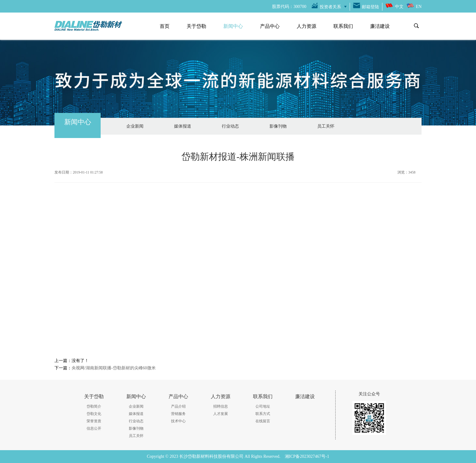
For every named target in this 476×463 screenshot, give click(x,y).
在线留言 (263, 421)
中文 (399, 7)
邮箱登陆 (370, 7)
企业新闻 (135, 126)
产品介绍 (178, 406)
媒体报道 (183, 126)
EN (419, 7)
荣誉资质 (94, 421)
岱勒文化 (94, 414)
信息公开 (94, 428)
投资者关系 (330, 7)
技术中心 (178, 421)
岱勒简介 (94, 406)
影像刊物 (278, 126)
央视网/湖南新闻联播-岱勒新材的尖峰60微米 (114, 368)
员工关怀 (326, 126)
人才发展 (221, 414)
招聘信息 (221, 406)
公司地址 (263, 406)
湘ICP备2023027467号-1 (307, 456)
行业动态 (230, 126)
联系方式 (263, 414)
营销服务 (178, 414)
